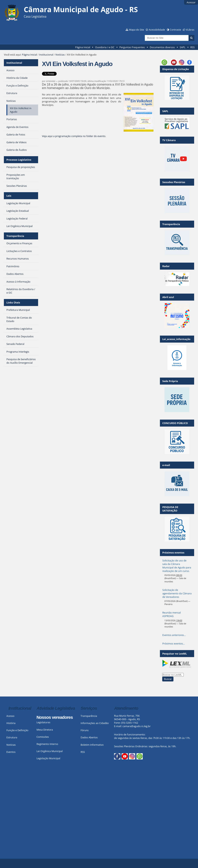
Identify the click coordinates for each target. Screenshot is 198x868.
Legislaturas (43, 722)
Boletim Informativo (92, 745)
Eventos (11, 752)
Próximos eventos (173, 553)
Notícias (60, 55)
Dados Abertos (89, 737)
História (11, 723)
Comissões (43, 737)
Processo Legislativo (19, 160)
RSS (192, 47)
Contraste (175, 30)
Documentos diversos (162, 47)
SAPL (183, 47)
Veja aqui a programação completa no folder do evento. (74, 136)
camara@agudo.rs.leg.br (136, 726)
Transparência (15, 236)
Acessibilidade (157, 30)
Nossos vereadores (55, 717)
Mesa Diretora (45, 730)
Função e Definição (17, 730)
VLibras (190, 30)
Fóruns (85, 730)
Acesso (10, 716)
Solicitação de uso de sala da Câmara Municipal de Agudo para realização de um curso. (177, 566)
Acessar (191, 2)
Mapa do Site (137, 30)
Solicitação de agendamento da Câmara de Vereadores (177, 593)
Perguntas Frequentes (132, 47)
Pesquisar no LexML (175, 654)
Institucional (46, 55)
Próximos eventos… (173, 644)
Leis (9, 196)
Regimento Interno (47, 744)
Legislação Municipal (48, 758)
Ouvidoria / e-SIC (105, 47)
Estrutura (12, 737)
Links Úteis (13, 302)
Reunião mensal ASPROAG (171, 614)
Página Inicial (83, 47)
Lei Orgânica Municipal (50, 751)
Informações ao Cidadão (95, 723)
